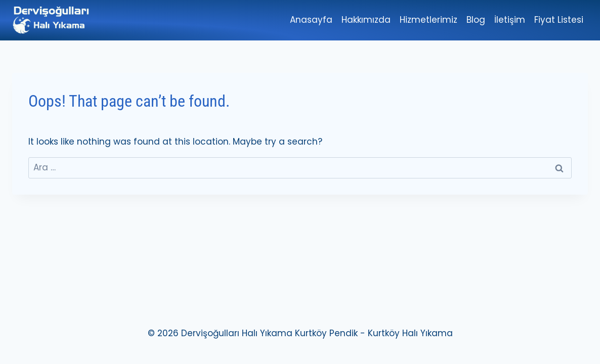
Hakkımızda (366, 20)
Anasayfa (311, 20)
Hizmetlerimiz (428, 20)
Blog (476, 20)
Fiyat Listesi (559, 20)
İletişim (510, 20)
